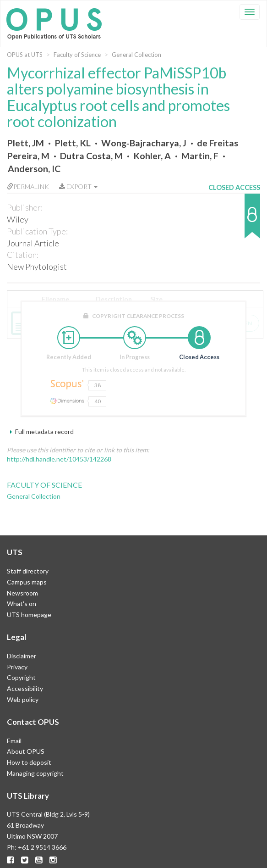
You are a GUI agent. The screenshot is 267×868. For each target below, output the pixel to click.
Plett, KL (73, 143)
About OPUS (26, 751)
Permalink (28, 186)
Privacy (17, 667)
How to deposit (29, 762)
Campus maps (27, 582)
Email (14, 741)
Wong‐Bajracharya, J (144, 143)
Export (78, 186)
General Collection (136, 55)
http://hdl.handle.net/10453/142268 (59, 459)
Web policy (23, 699)
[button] (234, 220)
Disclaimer (22, 656)
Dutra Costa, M (91, 156)
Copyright (21, 677)
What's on (22, 604)
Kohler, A (152, 156)
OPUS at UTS (25, 55)
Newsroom (22, 593)
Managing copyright (35, 773)
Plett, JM (25, 143)
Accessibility (25, 688)
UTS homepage (29, 615)
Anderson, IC (34, 169)
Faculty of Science (77, 55)
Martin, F (200, 156)
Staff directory (28, 571)
